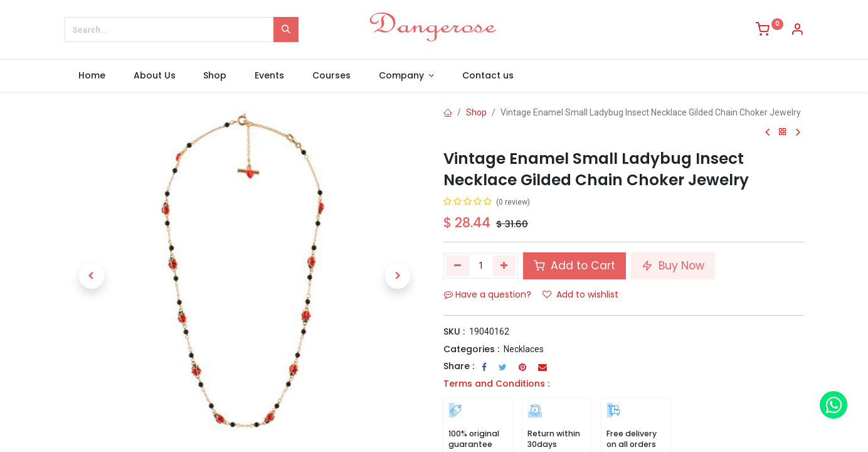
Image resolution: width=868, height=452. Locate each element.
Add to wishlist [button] (580, 294)
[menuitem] (92, 76)
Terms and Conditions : (496, 384)
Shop (476, 112)
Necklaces (524, 349)
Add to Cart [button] (574, 266)
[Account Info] (797, 31)
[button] (92, 276)
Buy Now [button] (673, 266)
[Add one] (505, 266)
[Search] (286, 30)
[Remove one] (458, 266)
